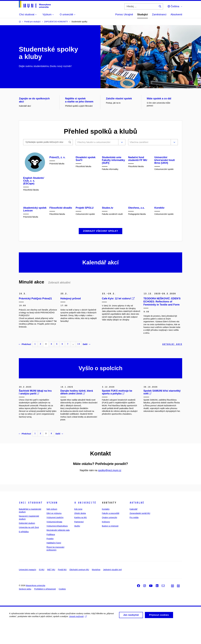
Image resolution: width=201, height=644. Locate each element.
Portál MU (62, 590)
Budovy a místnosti (110, 547)
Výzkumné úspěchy (55, 538)
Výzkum (52, 523)
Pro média (134, 538)
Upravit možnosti (78, 637)
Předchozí (25, 365)
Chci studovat (31, 523)
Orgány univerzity (110, 538)
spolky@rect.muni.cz (110, 491)
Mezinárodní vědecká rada (58, 551)
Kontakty (106, 530)
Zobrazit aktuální (59, 303)
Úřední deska (80, 534)
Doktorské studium (27, 544)
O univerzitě (85, 523)
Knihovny (106, 542)
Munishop (96, 590)
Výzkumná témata (54, 542)
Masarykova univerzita (35, 606)
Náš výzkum (52, 530)
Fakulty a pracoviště (111, 534)
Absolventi (176, 14)
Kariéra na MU (81, 538)
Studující (143, 14)
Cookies (62, 610)
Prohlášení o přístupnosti (45, 610)
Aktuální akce (172, 365)
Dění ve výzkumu (54, 534)
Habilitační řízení (54, 563)
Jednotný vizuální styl (112, 590)
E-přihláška (24, 552)
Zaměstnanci (159, 14)
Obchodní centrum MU (79, 590)
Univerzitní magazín (27, 590)
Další (86, 365)
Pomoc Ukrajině (124, 14)
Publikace (51, 555)
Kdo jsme (78, 530)
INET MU (51, 590)
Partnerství (79, 542)
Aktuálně (137, 523)
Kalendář (133, 530)
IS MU (42, 590)
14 (79, 365)
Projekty (50, 559)
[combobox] (96, 142)
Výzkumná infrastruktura (57, 547)
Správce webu (25, 610)
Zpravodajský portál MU (140, 534)
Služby (77, 547)
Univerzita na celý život (29, 548)
